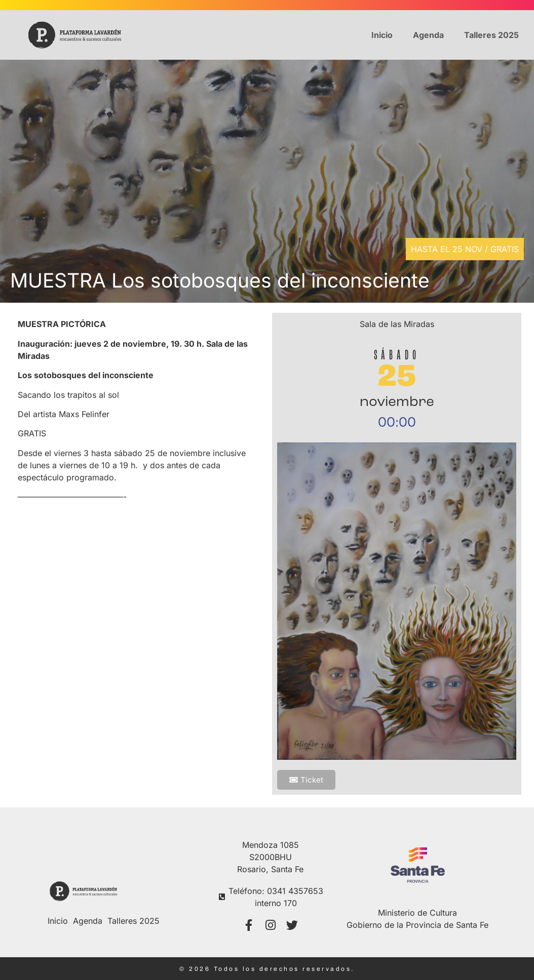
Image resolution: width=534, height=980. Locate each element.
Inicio (382, 35)
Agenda (428, 35)
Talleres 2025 (491, 35)
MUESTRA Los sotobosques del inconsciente (220, 280)
